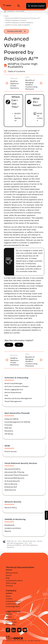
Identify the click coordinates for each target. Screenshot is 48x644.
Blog (8, 578)
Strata (40, 541)
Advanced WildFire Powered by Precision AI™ (23, 18)
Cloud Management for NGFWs (17, 422)
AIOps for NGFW (11, 419)
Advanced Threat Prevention (16, 475)
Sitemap (9, 586)
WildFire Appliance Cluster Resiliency (19, 22)
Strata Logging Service (14, 389)
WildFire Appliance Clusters (16, 20)
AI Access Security (12, 481)
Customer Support (13, 601)
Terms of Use (11, 622)
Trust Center (11, 619)
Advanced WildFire (12, 469)
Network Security (29, 541)
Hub (6, 395)
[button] (46, 515)
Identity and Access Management (18, 398)
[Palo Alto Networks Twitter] (20, 632)
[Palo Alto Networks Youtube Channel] (25, 632)
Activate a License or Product (17, 386)
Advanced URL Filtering (14, 472)
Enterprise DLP (11, 487)
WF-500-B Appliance (15, 543)
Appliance (11, 547)
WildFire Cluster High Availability (18, 25)
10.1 (26, 543)
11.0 (30, 543)
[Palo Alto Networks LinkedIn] (14, 632)
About (8, 596)
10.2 (20, 541)
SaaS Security (10, 490)
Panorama (9, 431)
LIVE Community (13, 604)
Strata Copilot (36, 6)
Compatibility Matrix (14, 580)
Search (9, 575)
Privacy (9, 617)
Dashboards (9, 525)
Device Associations (13, 392)
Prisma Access (11, 451)
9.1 (16, 541)
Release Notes (12, 573)
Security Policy (11, 507)
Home (6, 16)
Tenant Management (13, 401)
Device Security (11, 484)
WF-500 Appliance (30, 545)
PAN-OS (8, 428)
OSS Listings (11, 583)
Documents (10, 625)
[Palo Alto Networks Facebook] (8, 632)
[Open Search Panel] (19, 6)
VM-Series (9, 434)
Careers (9, 599)
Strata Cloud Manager (13, 383)
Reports (8, 531)
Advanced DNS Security (14, 478)
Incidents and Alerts (13, 528)
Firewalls (8, 425)
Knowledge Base (13, 606)
